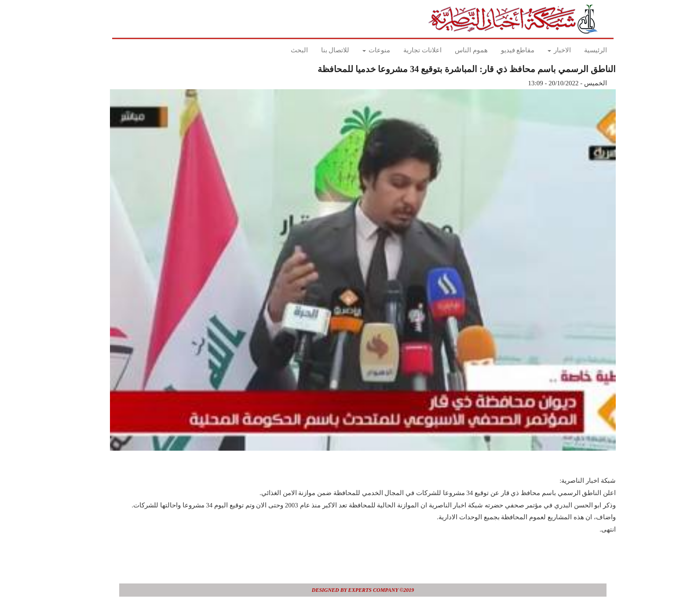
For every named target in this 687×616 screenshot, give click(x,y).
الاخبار (540, 50)
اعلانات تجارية (403, 50)
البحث (280, 50)
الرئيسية (576, 50)
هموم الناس (452, 50)
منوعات (357, 50)
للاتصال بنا (316, 50)
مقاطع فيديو (499, 50)
